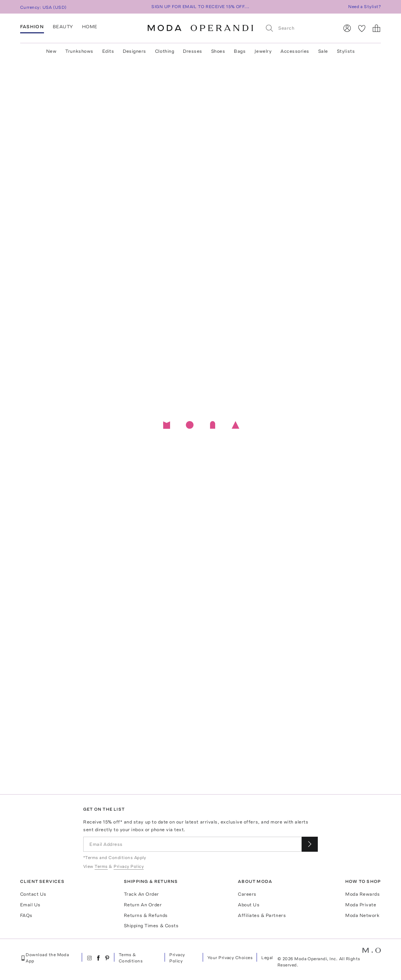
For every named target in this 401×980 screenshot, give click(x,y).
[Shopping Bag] (376, 28)
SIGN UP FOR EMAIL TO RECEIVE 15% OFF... (200, 7)
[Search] (299, 28)
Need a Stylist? (365, 7)
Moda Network (362, 915)
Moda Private (361, 905)
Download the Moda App (45, 958)
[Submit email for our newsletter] (310, 844)
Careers (247, 894)
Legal (267, 958)
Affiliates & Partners (262, 915)
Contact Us (33, 894)
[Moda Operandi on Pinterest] (107, 958)
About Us (249, 905)
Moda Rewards (363, 894)
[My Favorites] (362, 28)
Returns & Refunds (146, 915)
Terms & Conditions (131, 958)
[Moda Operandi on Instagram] (89, 958)
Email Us (30, 905)
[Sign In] (347, 28)
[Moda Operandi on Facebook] (98, 958)
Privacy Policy (177, 958)
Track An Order (141, 894)
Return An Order (143, 905)
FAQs (26, 915)
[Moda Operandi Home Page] (200, 28)
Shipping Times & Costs (151, 926)
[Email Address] (192, 844)
